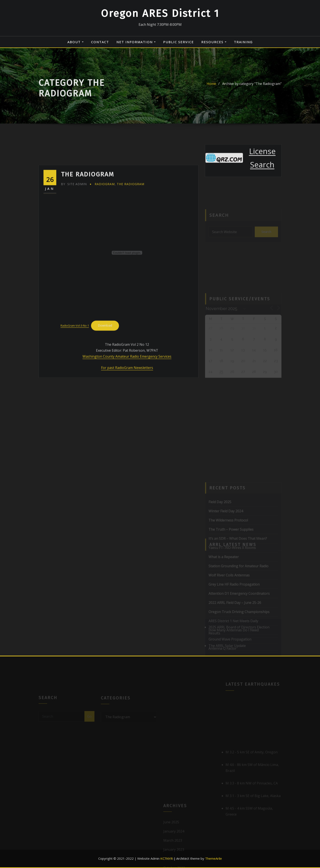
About (75, 42)
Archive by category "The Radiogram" (252, 88)
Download (105, 369)
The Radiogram (131, 227)
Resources (214, 42)
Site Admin (74, 227)
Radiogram (105, 227)
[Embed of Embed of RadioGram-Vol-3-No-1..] (127, 296)
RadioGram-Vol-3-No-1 (75, 369)
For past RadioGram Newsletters (127, 411)
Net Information (136, 42)
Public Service (178, 42)
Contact (100, 42)
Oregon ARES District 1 (160, 13)
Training (243, 42)
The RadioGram (88, 217)
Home (211, 88)
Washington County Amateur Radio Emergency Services (127, 400)
